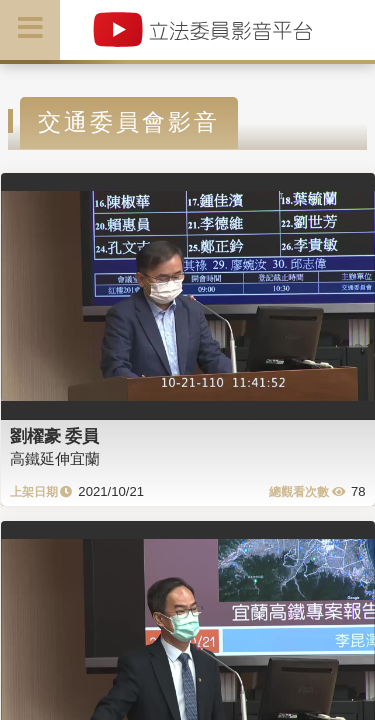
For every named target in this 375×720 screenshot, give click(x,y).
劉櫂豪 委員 (55, 436)
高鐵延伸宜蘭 (55, 458)
